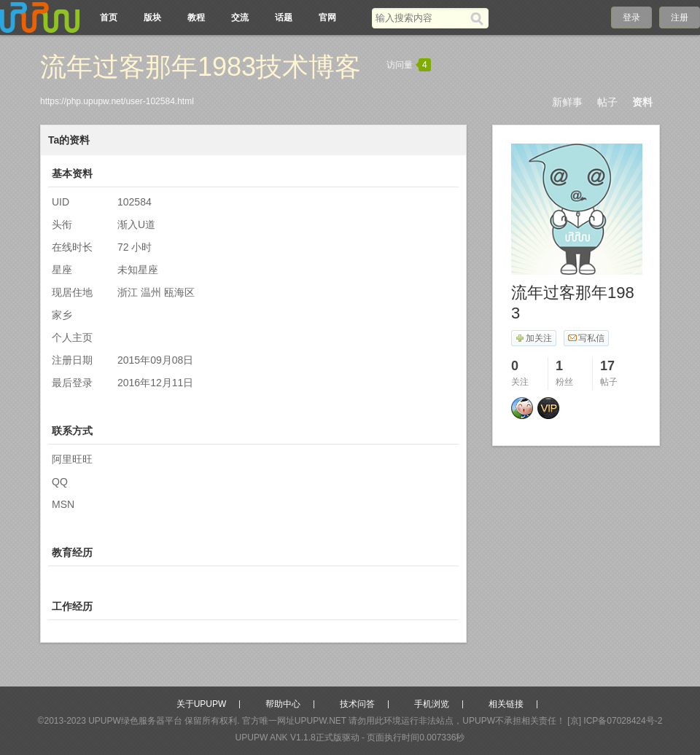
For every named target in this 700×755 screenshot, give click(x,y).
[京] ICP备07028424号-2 (615, 721)
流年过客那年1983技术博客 (201, 67)
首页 (109, 17)
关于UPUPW (202, 704)
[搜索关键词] (421, 18)
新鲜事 (567, 102)
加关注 (533, 338)
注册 (680, 17)
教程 (196, 17)
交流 (240, 17)
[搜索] (479, 18)
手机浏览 (432, 704)
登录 (631, 17)
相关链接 (506, 704)
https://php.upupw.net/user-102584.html (117, 101)
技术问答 (357, 704)
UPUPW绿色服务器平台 (135, 721)
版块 (152, 17)
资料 (642, 102)
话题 (284, 17)
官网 (327, 17)
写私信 (586, 338)
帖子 (607, 102)
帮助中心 (283, 704)
